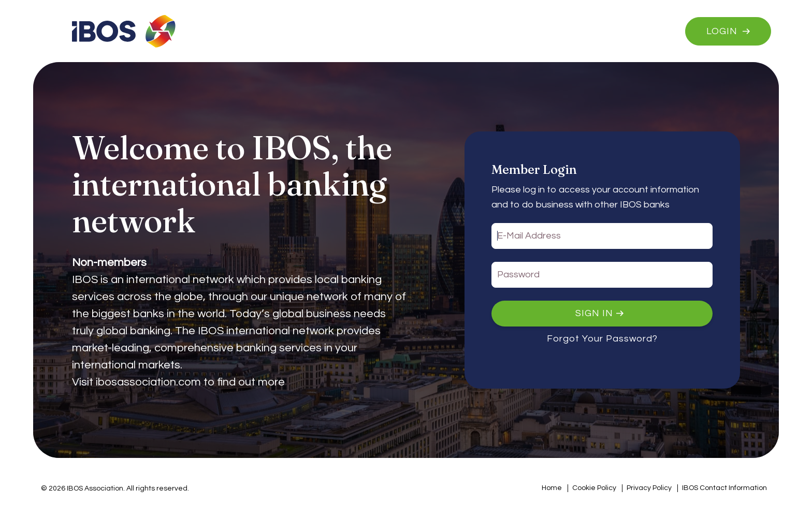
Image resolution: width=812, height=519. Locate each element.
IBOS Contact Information (724, 488)
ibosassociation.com (148, 382)
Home (552, 488)
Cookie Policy (594, 488)
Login (722, 31)
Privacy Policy (649, 488)
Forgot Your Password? (602, 339)
